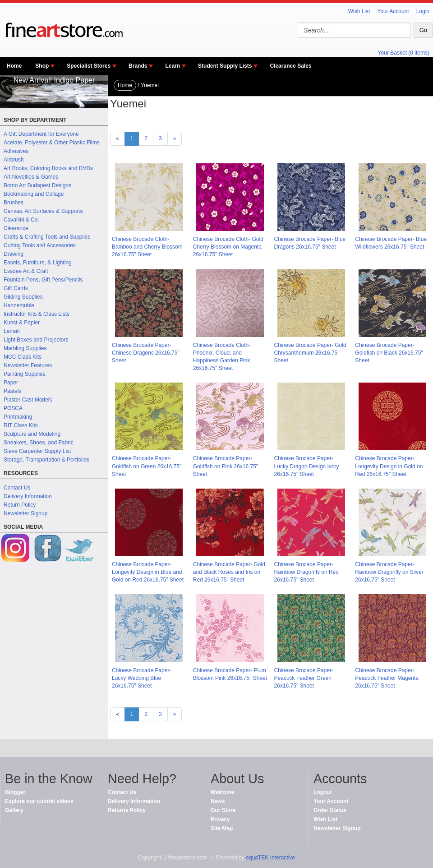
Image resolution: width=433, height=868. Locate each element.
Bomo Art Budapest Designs (37, 185)
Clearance (16, 228)
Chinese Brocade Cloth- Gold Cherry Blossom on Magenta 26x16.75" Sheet (228, 247)
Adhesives (16, 151)
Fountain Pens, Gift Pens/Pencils (43, 280)
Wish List (359, 11)
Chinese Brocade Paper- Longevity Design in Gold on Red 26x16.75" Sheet (389, 466)
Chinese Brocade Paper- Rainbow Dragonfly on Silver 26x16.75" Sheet (389, 572)
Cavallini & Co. (21, 220)
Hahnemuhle (19, 305)
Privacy (220, 819)
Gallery (14, 810)
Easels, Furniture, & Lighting (38, 263)
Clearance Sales (290, 66)
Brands (138, 66)
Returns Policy (127, 810)
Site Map (222, 828)
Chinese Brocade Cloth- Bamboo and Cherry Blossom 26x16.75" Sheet (147, 247)
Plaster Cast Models (28, 400)
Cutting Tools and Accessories (40, 245)
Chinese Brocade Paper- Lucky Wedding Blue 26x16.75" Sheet (141, 678)
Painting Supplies (25, 374)
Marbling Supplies (25, 348)
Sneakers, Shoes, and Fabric (39, 443)
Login (423, 11)
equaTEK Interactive (270, 858)
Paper (11, 383)
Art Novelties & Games (31, 177)
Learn (173, 66)
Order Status (330, 810)
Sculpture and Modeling (32, 434)
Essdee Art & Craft (26, 271)
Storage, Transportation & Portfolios (46, 460)
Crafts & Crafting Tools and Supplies (47, 237)
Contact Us (17, 488)
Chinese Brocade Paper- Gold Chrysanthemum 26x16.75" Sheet (310, 353)
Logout (323, 792)
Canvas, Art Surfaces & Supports (43, 211)
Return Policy (20, 505)
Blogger (15, 792)
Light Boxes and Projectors (36, 340)
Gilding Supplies (23, 297)
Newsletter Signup (25, 513)
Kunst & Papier (22, 323)
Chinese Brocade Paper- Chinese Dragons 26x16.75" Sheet (146, 353)
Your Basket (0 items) (404, 53)
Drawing (14, 254)
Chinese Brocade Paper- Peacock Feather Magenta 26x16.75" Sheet (387, 678)
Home (14, 66)
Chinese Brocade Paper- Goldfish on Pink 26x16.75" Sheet (226, 466)
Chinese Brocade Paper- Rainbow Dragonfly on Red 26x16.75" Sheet (306, 572)
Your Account (393, 11)
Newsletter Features (28, 365)
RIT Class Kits (21, 425)
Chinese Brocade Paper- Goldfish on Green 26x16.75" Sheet (147, 466)
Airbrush (14, 160)
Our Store (223, 810)
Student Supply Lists (225, 66)
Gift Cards (16, 288)
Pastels (12, 391)
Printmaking (18, 417)
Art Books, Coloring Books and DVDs (48, 168)
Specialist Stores (89, 66)
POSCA (13, 408)
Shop (42, 66)
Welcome (222, 792)
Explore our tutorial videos (39, 801)
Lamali (12, 331)
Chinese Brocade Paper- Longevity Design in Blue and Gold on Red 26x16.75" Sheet (148, 572)
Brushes (14, 203)
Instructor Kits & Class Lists (37, 314)
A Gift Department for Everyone (41, 134)
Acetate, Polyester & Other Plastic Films (52, 143)
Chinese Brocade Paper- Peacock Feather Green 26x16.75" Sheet (304, 678)
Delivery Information (28, 496)
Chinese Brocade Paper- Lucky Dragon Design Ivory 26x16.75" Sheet (307, 466)
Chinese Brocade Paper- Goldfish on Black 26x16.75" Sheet (389, 353)
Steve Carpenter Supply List (37, 451)
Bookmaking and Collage (34, 194)
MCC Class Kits (23, 357)
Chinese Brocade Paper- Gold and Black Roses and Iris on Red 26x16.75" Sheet (229, 572)
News (218, 801)
